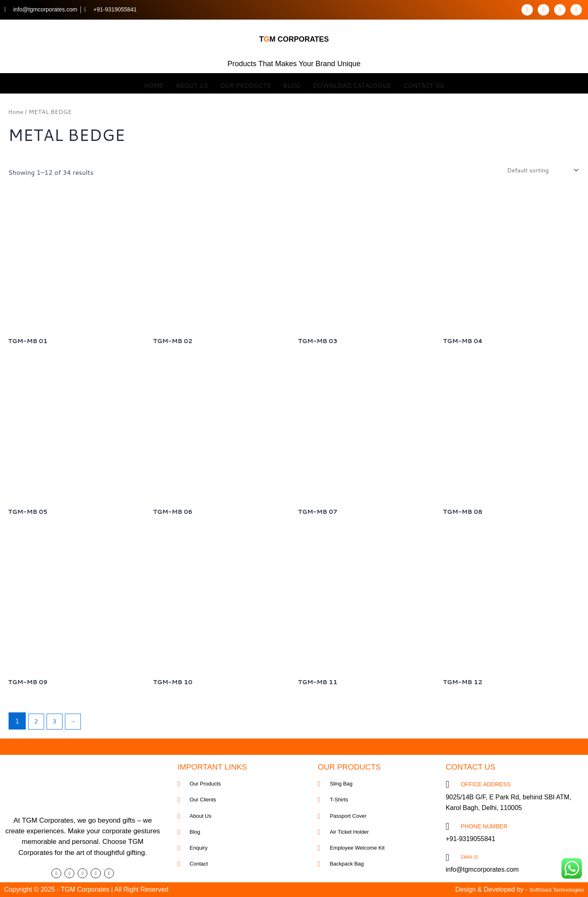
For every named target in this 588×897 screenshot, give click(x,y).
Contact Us (424, 83)
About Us (192, 83)
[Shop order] (538, 171)
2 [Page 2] (37, 724)
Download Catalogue (352, 83)
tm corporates (294, 35)
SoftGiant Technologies (550, 889)
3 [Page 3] (57, 724)
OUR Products (245, 83)
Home (154, 83)
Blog (292, 83)
